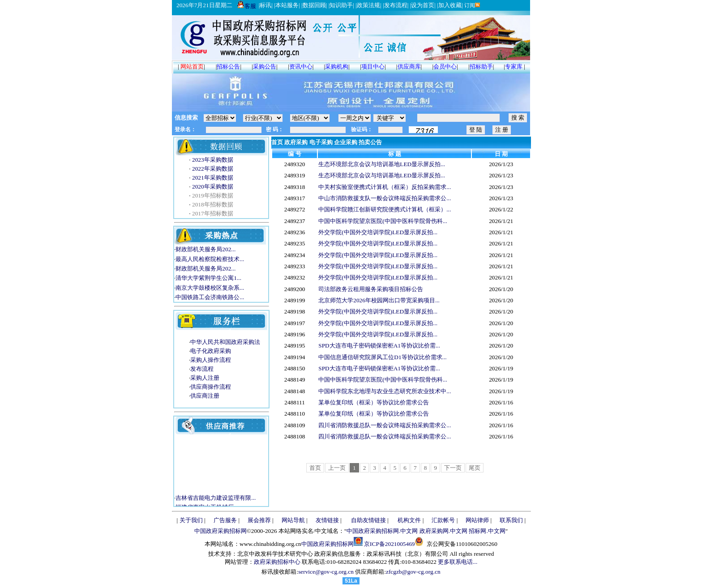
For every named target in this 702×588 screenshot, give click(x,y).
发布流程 (396, 5)
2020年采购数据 (212, 187)
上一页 (337, 468)
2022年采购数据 (212, 169)
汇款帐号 (443, 520)
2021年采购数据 (212, 178)
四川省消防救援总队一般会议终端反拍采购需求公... (385, 425)
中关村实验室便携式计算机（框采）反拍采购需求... (385, 187)
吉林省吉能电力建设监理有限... (216, 500)
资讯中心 (301, 67)
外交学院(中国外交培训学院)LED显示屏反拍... (378, 232)
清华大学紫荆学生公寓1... (208, 278)
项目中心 (373, 67)
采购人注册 (205, 378)
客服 (247, 6)
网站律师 (477, 520)
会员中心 (445, 67)
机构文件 (409, 520)
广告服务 (225, 520)
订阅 (472, 5)
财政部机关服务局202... (205, 249)
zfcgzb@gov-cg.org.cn (413, 572)
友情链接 (327, 520)
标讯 (265, 5)
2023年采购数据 (212, 160)
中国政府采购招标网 (220, 531)
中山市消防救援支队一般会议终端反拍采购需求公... (385, 198)
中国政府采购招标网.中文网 (382, 531)
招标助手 (481, 67)
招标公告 (228, 67)
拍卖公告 (370, 142)
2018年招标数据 (212, 204)
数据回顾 (314, 5)
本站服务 (287, 5)
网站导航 (293, 520)
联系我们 (511, 520)
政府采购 (296, 142)
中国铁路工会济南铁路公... (210, 297)
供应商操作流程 (211, 387)
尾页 (475, 468)
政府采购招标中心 (277, 562)
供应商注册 (205, 396)
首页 (277, 142)
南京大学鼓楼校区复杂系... (210, 288)
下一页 (453, 468)
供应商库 (409, 67)
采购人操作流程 (211, 360)
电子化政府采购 (211, 351)
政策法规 (368, 5)
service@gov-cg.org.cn (326, 572)
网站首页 (192, 67)
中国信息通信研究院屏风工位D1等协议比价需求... (382, 357)
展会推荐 (259, 520)
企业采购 (346, 142)
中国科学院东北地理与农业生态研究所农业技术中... (385, 391)
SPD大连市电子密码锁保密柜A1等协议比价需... (379, 346)
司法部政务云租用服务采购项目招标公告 (371, 289)
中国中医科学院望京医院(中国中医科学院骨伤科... (383, 221)
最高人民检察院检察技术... (210, 259)
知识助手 (341, 5)
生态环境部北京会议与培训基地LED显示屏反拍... (382, 164)
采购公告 (265, 67)
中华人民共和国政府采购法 (225, 342)
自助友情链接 (368, 520)
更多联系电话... (458, 562)
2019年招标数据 (212, 195)
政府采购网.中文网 (443, 531)
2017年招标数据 (212, 213)
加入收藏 (450, 5)
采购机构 (337, 67)
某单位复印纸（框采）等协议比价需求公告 (374, 402)
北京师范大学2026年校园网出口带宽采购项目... (379, 300)
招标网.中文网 (487, 531)
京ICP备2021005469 (389, 544)
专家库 (514, 67)
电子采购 (321, 142)
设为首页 (423, 5)
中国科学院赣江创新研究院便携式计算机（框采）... (385, 209)
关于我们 (191, 520)
